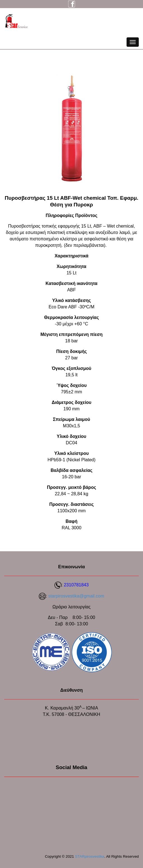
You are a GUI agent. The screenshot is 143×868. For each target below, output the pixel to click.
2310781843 (76, 585)
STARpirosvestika (90, 856)
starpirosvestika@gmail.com (76, 596)
